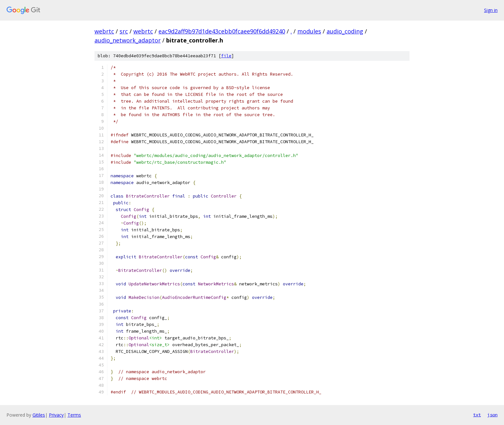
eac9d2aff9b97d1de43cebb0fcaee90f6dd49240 (222, 31)
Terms (74, 415)
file (226, 56)
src (124, 31)
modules (309, 31)
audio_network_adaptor (128, 40)
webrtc (104, 31)
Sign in (491, 10)
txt (477, 415)
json (492, 415)
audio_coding (345, 31)
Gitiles (39, 415)
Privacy (56, 415)
